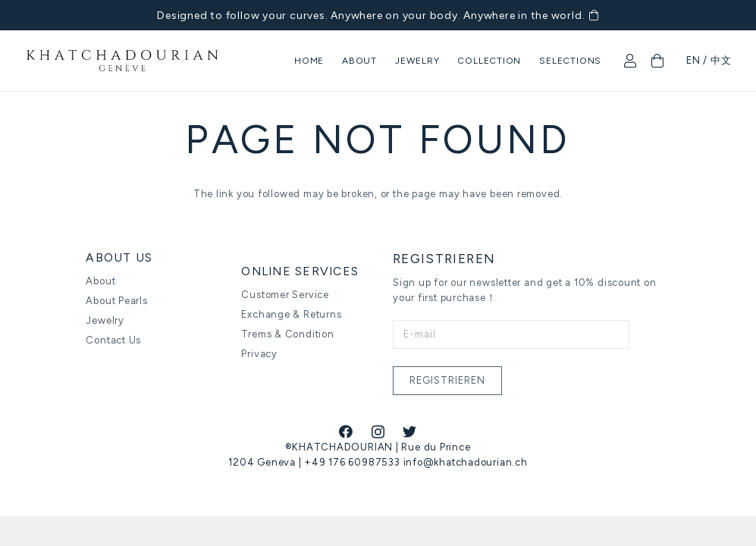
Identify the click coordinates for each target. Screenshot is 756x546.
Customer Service (285, 295)
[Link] (123, 61)
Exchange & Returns (291, 314)
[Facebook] (346, 431)
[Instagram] (378, 432)
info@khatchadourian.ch (466, 462)
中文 (721, 60)
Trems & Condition (287, 334)
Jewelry (105, 320)
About (100, 281)
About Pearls (116, 301)
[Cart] (657, 61)
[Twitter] (410, 431)
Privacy (259, 354)
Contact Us (113, 340)
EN (693, 60)
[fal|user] (633, 61)
